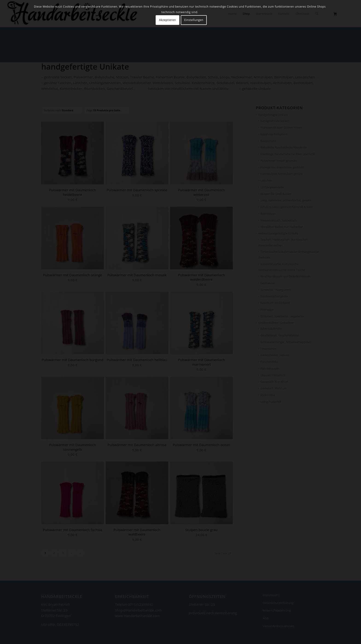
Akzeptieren (167, 20)
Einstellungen (194, 20)
